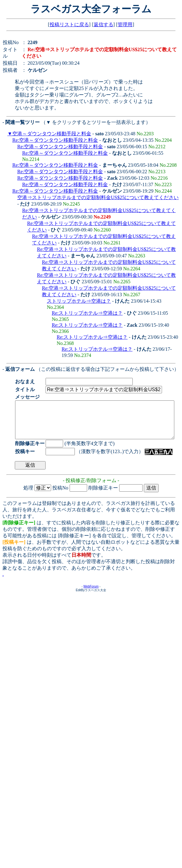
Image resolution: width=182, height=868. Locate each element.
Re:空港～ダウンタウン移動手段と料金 (55, 140)
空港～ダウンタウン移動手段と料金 (52, 134)
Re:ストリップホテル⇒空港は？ (87, 313)
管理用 (125, 25)
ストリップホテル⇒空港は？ (79, 301)
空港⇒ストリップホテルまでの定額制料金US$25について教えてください (98, 197)
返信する (103, 25)
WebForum (91, 594)
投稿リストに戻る (69, 25)
